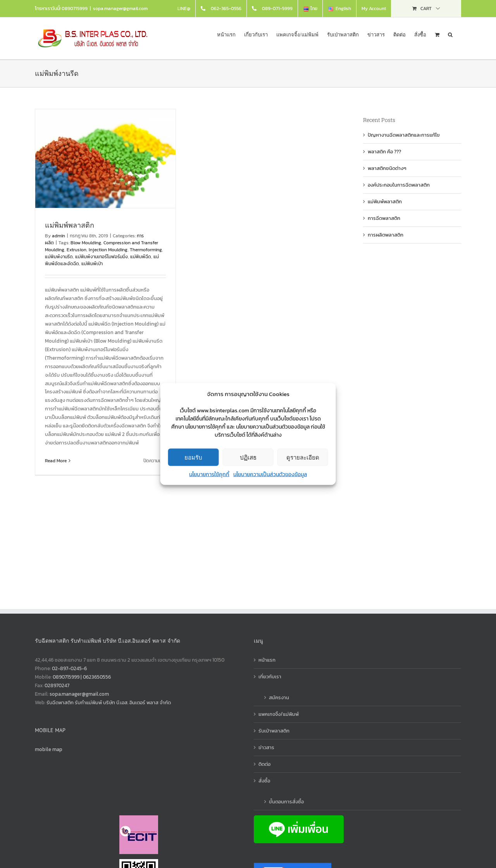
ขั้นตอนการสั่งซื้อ (286, 802)
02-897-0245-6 (69, 668)
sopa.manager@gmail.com (120, 9)
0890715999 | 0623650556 (82, 677)
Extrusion (77, 250)
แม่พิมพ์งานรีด (59, 257)
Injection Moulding (108, 250)
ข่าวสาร (266, 747)
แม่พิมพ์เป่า (92, 264)
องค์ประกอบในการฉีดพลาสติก (399, 185)
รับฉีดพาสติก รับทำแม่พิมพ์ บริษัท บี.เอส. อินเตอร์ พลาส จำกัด (109, 702)
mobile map (49, 749)
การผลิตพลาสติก (386, 235)
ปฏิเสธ (248, 457)
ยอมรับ (193, 457)
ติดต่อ (264, 764)
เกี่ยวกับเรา (270, 677)
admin (59, 236)
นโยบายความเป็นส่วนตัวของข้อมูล (270, 474)
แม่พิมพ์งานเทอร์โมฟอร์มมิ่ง (102, 257)
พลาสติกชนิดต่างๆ (387, 168)
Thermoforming (146, 250)
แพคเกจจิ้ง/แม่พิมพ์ (279, 714)
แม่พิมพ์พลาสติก (70, 225)
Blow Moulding (86, 243)
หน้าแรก (267, 660)
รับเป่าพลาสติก (274, 731)
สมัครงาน (279, 697)
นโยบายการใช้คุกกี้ (209, 474)
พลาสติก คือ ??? (384, 152)
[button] (450, 34)
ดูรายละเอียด (303, 457)
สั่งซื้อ (264, 781)
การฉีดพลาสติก (384, 218)
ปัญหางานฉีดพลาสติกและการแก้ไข (404, 135)
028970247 (57, 685)
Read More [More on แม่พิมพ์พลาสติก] (56, 461)
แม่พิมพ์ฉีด (141, 257)
